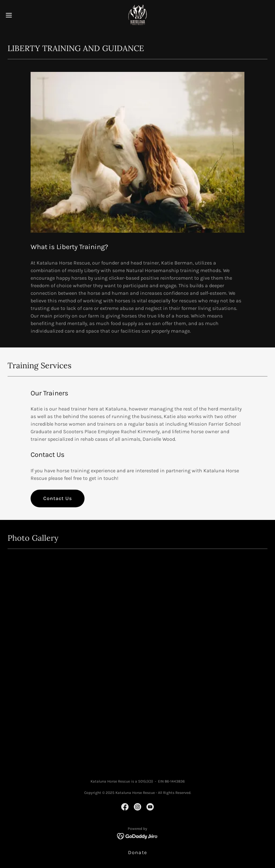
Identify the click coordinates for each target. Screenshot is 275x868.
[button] (23, 15)
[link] (137, 15)
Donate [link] (137, 852)
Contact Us (58, 498)
